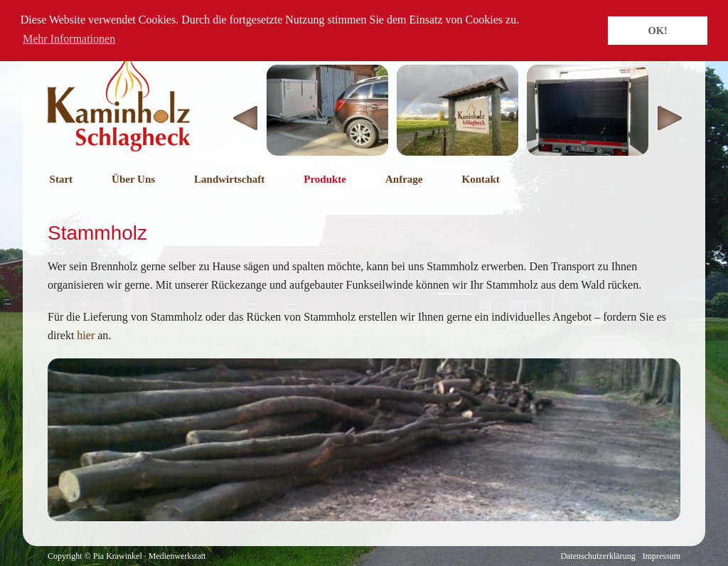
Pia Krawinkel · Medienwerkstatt (150, 556)
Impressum (662, 556)
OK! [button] (658, 31)
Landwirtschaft (229, 179)
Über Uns (133, 179)
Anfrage (404, 179)
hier (86, 335)
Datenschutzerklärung (598, 556)
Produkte (325, 179)
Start (61, 179)
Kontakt (480, 179)
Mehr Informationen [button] (69, 39)
